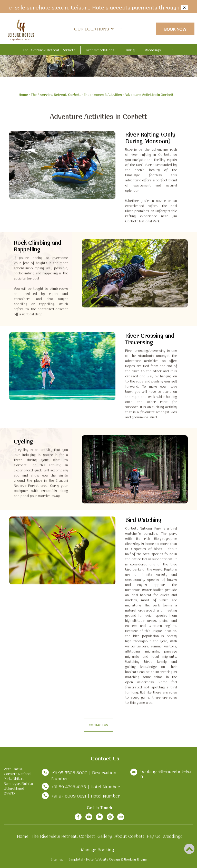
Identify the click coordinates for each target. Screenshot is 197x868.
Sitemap (57, 859)
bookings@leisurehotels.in (166, 774)
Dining (130, 50)
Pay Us (154, 836)
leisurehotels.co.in (46, 7)
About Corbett (129, 836)
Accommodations (100, 50)
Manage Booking (97, 850)
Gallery (105, 836)
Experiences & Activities (103, 95)
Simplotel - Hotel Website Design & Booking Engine (108, 859)
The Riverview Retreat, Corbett (49, 50)
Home (23, 95)
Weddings (153, 50)
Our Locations (94, 29)
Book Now (175, 29)
